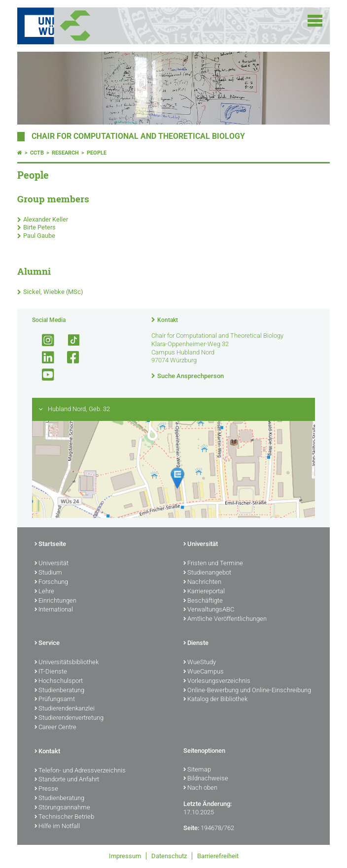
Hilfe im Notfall (57, 827)
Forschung (51, 582)
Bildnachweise (206, 779)
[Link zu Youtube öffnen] (44, 375)
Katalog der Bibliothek (215, 700)
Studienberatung (59, 691)
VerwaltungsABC (209, 610)
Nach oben (200, 788)
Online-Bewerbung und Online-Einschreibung (247, 691)
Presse (46, 789)
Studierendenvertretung (69, 718)
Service (47, 643)
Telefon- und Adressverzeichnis (80, 771)
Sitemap (197, 770)
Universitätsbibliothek (67, 663)
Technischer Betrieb (64, 817)
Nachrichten (202, 582)
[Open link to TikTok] (69, 340)
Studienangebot (207, 573)
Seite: (191, 828)
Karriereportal (204, 592)
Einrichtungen (55, 601)
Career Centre (55, 728)
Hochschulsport (59, 681)
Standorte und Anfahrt (67, 780)
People (97, 153)
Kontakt (168, 320)
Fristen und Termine (213, 564)
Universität (52, 564)
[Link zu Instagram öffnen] (44, 340)
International (54, 610)
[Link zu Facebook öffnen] (69, 358)
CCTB (37, 153)
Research (65, 153)
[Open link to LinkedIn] (44, 358)
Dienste (196, 643)
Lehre (44, 592)
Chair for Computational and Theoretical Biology (138, 136)
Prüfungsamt (55, 700)
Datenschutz (169, 856)
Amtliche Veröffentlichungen (225, 619)
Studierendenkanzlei (65, 709)
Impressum (125, 856)
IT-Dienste (51, 672)
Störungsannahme (62, 808)
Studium (48, 573)
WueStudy (200, 663)
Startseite (50, 545)
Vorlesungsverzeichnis (217, 681)
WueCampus (204, 672)
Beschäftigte (203, 601)
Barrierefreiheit (218, 856)
